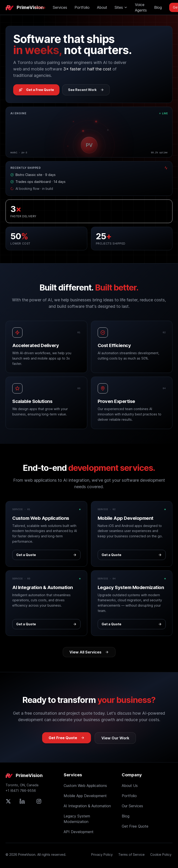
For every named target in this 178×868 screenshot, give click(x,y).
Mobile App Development (85, 796)
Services (60, 7)
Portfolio (82, 7)
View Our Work (115, 738)
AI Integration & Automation (87, 806)
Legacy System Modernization (77, 819)
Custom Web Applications (85, 786)
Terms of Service (131, 854)
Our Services (132, 806)
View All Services (89, 652)
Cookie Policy (161, 854)
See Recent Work (86, 90)
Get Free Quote (67, 738)
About (102, 7)
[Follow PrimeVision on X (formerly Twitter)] (8, 801)
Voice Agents (141, 7)
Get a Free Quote (36, 90)
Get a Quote (46, 555)
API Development (79, 832)
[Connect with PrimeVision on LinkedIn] (22, 801)
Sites (121, 7)
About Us (130, 786)
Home (40, 7)
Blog (158, 7)
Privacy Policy (102, 854)
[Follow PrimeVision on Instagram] (39, 801)
